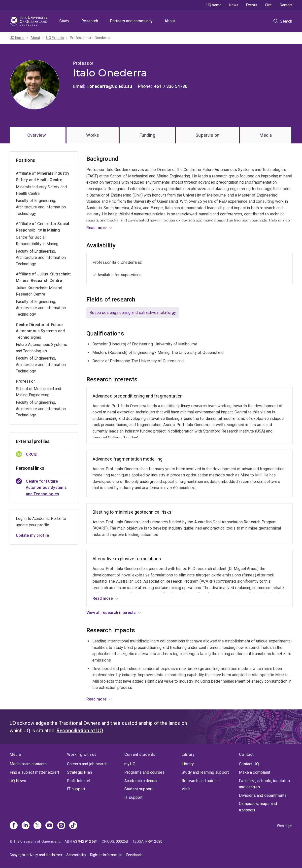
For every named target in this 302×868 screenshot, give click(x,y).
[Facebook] (14, 826)
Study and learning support (205, 772)
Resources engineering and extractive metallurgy (133, 313)
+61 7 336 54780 (171, 86)
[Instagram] (61, 826)
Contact (286, 5)
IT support (76, 789)
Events (252, 5)
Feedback (134, 855)
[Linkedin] (26, 826)
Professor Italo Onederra (90, 38)
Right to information (106, 855)
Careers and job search (87, 764)
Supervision (207, 135)
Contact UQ (249, 764)
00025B (122, 841)
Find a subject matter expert (34, 772)
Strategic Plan (79, 772)
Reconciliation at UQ (80, 731)
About (170, 21)
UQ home (214, 5)
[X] (37, 826)
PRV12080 (154, 841)
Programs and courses (144, 772)
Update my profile (33, 535)
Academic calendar (141, 781)
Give (268, 5)
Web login (285, 826)
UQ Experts (55, 38)
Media (266, 135)
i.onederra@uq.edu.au (110, 86)
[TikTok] (73, 826)
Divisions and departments (263, 795)
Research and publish (201, 781)
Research (90, 21)
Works (93, 135)
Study (64, 21)
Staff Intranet (79, 781)
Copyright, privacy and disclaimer (36, 855)
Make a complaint (255, 772)
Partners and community (131, 21)
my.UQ (130, 764)
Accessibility (76, 855)
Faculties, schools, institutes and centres (264, 784)
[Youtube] (49, 826)
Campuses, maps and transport (258, 807)
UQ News (18, 781)
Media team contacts (28, 764)
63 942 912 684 (85, 841)
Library (188, 764)
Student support (138, 789)
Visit (186, 789)
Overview (37, 135)
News (234, 5)
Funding (147, 135)
